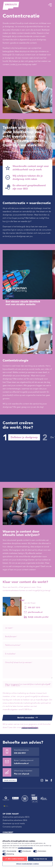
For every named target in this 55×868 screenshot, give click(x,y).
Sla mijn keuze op (40, 859)
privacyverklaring (30, 727)
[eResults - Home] (11, 6)
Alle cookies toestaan (15, 859)
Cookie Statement (25, 848)
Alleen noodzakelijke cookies (28, 864)
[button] (50, 5)
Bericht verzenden (26, 718)
